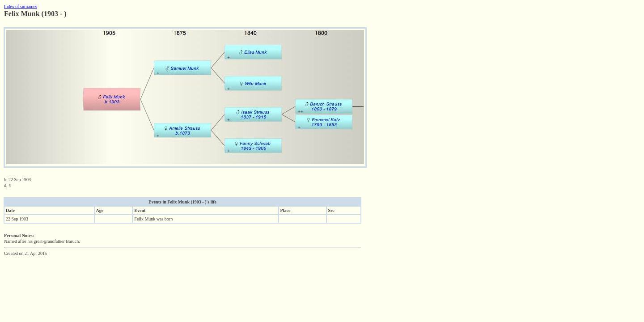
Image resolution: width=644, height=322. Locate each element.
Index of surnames (21, 6)
